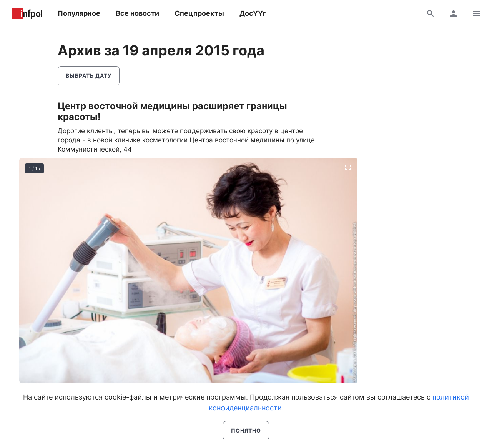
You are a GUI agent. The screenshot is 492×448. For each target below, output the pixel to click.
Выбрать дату (89, 76)
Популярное (79, 13)
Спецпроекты (199, 13)
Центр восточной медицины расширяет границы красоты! (172, 111)
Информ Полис (27, 13)
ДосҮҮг (253, 13)
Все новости (137, 13)
